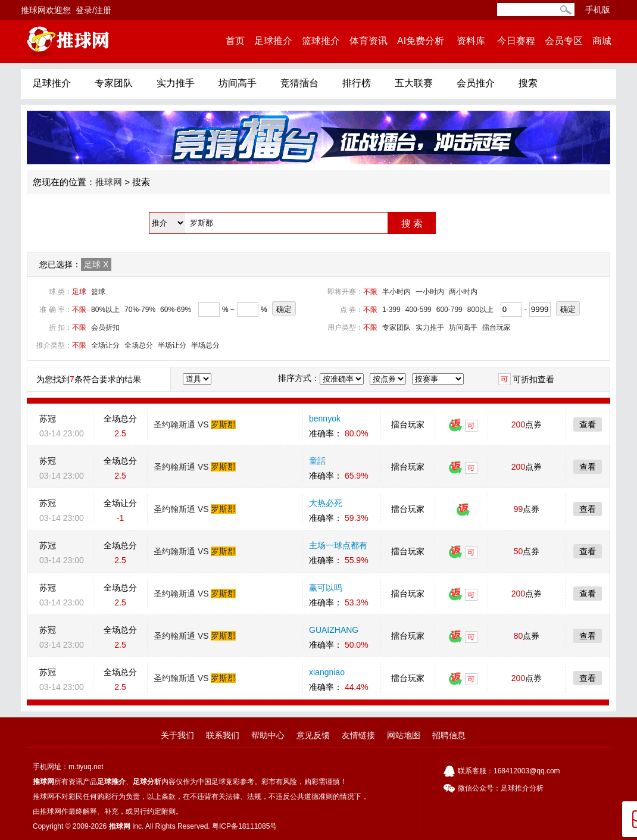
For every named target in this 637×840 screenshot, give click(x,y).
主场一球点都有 (338, 545)
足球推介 (273, 41)
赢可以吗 (326, 588)
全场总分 (139, 345)
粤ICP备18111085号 (244, 826)
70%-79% (140, 310)
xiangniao (327, 672)
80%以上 (105, 310)
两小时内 (463, 292)
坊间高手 (238, 83)
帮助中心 (268, 735)
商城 (602, 41)
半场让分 (172, 345)
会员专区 (564, 41)
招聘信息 (449, 735)
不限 (370, 292)
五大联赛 (414, 83)
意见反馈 (313, 735)
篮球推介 (321, 41)
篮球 (98, 292)
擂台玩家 (497, 327)
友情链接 (358, 735)
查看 (588, 424)
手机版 (598, 10)
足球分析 (147, 782)
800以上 (480, 310)
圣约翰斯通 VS (195, 424)
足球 (96, 264)
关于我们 (177, 735)
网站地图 (404, 735)
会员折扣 (105, 327)
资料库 (471, 41)
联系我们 (223, 735)
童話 (317, 461)
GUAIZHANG (334, 630)
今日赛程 (516, 41)
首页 (235, 41)
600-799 (449, 310)
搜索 (528, 83)
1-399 (391, 310)
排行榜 (357, 83)
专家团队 (114, 83)
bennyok (325, 419)
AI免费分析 (421, 41)
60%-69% (176, 310)
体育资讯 (369, 41)
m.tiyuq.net (86, 767)
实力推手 (176, 83)
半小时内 (396, 292)
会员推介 (476, 83)
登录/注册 (93, 10)
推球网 (109, 182)
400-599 (419, 310)
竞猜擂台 (299, 83)
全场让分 (105, 345)
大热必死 (326, 503)
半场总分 (205, 345)
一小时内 (430, 292)
